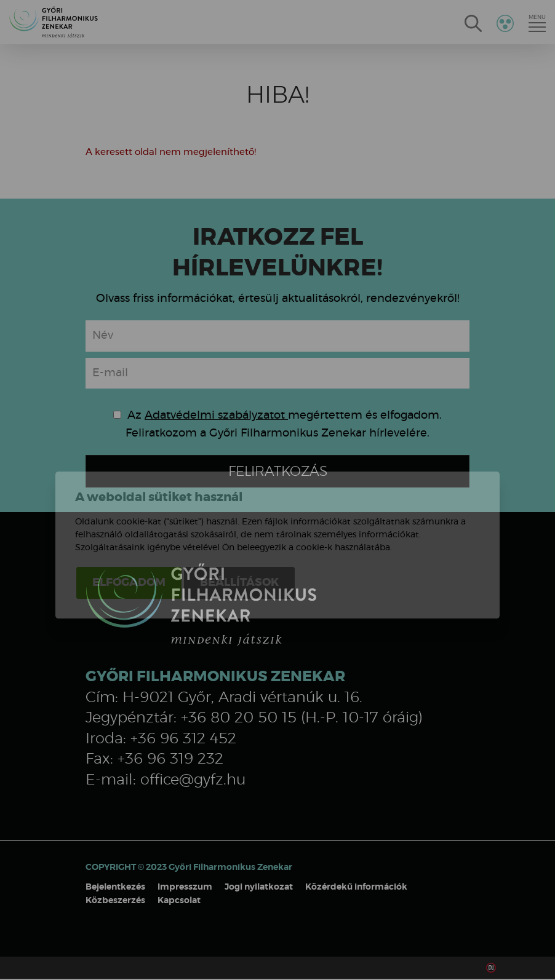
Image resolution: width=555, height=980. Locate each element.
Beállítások (239, 528)
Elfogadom (129, 528)
